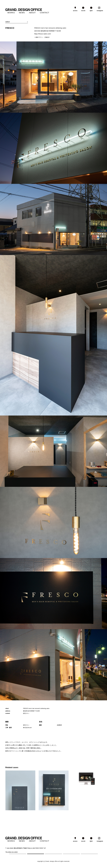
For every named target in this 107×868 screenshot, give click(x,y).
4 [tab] (71, 854)
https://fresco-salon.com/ (43, 34)
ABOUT (32, 13)
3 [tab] (53, 854)
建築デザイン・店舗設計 (43, 37)
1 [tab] (18, 854)
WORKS (11, 13)
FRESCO (10, 28)
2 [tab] (36, 854)
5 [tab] (89, 854)
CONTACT (45, 13)
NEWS (22, 13)
